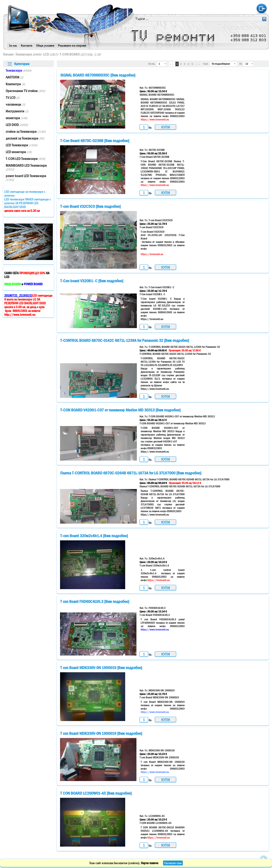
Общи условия (45, 45)
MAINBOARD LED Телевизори (26, 167)
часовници (15, 104)
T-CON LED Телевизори (25, 159)
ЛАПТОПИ (15, 77)
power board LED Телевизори (26, 178)
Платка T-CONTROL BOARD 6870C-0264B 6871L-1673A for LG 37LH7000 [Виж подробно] (131, 473)
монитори (17, 118)
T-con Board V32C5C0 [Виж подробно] (90, 206)
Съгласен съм (173, 863)
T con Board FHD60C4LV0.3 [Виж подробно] (95, 601)
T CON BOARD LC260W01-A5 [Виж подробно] (96, 793)
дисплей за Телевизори (25, 138)
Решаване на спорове (72, 45)
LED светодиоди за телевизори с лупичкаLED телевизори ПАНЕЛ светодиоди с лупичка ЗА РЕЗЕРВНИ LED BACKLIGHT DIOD (28, 201)
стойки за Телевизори (26, 131)
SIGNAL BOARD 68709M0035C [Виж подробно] (98, 75)
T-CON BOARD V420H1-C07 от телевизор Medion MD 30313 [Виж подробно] (120, 410)
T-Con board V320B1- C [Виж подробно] (92, 281)
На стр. (152, 64)
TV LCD (13, 98)
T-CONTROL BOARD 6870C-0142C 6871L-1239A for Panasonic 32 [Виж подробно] (125, 340)
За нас (13, 45)
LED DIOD (17, 125)
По (241, 64)
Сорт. (206, 64)
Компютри (15, 84)
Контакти (27, 45)
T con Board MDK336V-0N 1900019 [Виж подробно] (101, 668)
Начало (8, 54)
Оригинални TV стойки (25, 91)
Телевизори (28, 54)
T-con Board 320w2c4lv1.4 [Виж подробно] (94, 536)
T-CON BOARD (74, 54)
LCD (50, 54)
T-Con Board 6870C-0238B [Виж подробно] (95, 141)
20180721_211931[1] (18, 295)
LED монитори (19, 152)
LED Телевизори (22, 145)
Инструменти (17, 111)
